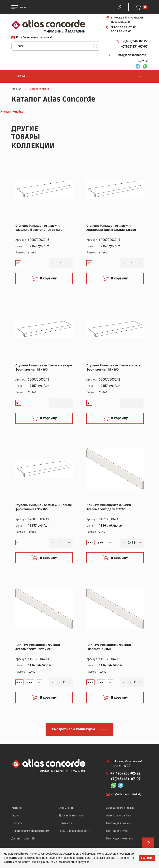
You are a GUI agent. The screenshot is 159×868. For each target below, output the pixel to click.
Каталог (17, 808)
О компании (67, 808)
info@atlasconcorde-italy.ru (133, 58)
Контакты (65, 823)
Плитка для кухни (118, 831)
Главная (16, 89)
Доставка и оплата (71, 815)
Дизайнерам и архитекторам (30, 831)
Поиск (95, 46)
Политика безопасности (74, 831)
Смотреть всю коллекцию (74, 729)
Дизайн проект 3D (23, 838)
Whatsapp (145, 67)
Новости (17, 823)
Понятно (147, 858)
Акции (15, 815)
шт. (18, 263)
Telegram (138, 67)
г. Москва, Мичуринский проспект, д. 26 (127, 20)
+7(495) (134, 41)
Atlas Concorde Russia (120, 808)
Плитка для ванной (119, 823)
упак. (101, 543)
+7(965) (134, 47)
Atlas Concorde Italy (118, 815)
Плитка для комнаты (120, 838)
